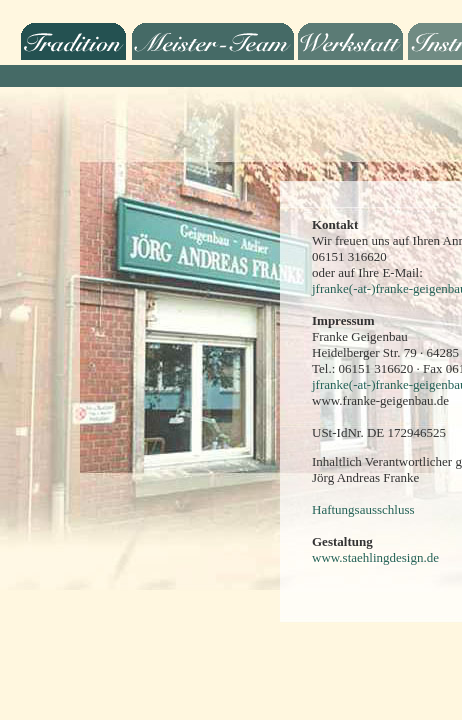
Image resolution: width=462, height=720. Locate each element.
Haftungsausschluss (363, 509)
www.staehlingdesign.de (375, 557)
